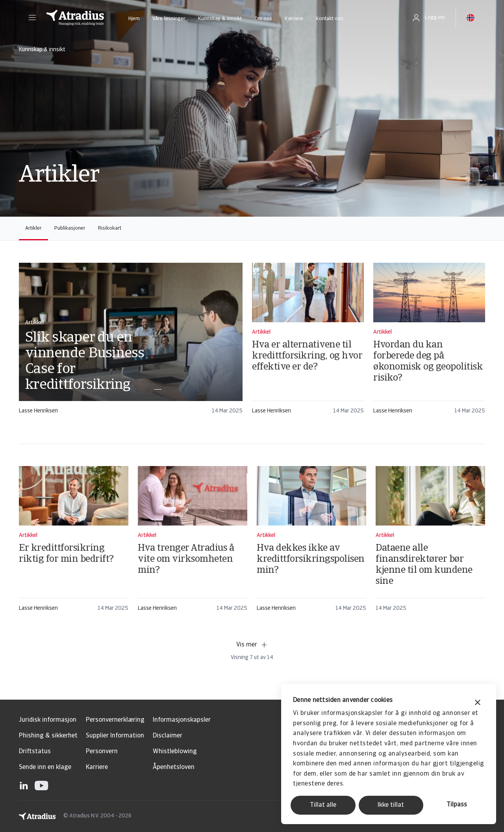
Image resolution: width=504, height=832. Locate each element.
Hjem (134, 19)
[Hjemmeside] (75, 18)
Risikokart (110, 228)
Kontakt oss (330, 19)
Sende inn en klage (45, 767)
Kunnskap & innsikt (220, 19)
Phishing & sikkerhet (48, 736)
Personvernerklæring (115, 720)
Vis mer (252, 645)
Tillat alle (323, 805)
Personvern (102, 752)
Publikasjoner (70, 228)
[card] (131, 342)
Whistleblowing (175, 752)
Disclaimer (168, 736)
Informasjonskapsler (182, 720)
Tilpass (457, 805)
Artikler (33, 228)
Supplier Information (115, 736)
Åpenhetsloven (174, 767)
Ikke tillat (391, 805)
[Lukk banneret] (478, 703)
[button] (32, 18)
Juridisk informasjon (48, 720)
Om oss (263, 19)
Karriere (294, 19)
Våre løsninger (169, 19)
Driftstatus (35, 752)
